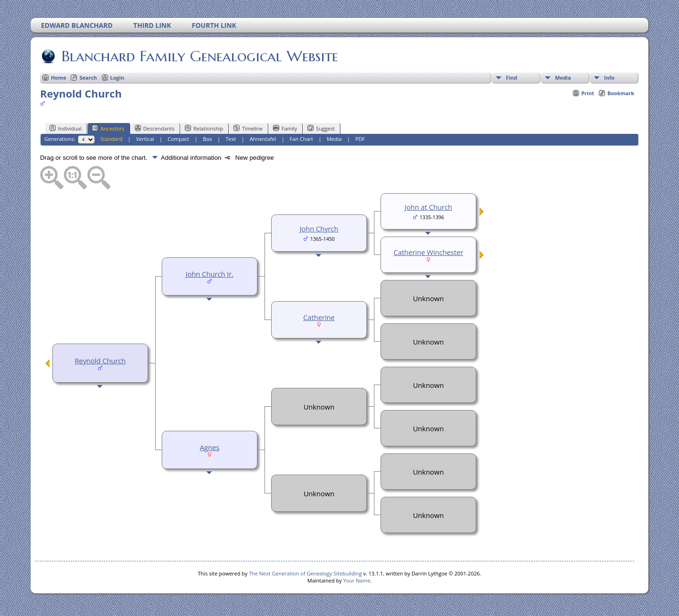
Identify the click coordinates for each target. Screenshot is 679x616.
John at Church (428, 207)
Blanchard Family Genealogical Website (199, 56)
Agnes (210, 447)
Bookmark (621, 93)
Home (59, 78)
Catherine (319, 317)
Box (207, 139)
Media (563, 78)
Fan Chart (301, 139)
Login (117, 78)
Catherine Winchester (428, 252)
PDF (360, 139)
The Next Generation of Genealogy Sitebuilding (306, 573)
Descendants (155, 128)
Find (512, 78)
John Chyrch (319, 229)
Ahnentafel (263, 139)
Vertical (145, 139)
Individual (66, 128)
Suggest (321, 128)
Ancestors (108, 128)
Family (285, 128)
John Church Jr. (210, 274)
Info (609, 78)
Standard (112, 139)
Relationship (204, 128)
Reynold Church (100, 361)
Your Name (357, 580)
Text (231, 139)
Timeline (248, 128)
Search (88, 78)
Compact (179, 139)
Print (588, 93)
